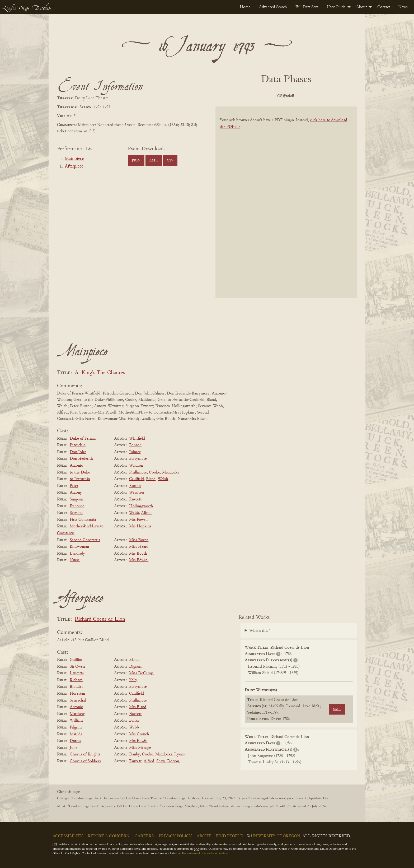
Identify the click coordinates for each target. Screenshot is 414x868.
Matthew (77, 714)
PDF (241, 96)
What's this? (260, 631)
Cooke (154, 472)
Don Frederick (81, 459)
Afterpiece (74, 166)
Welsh (163, 479)
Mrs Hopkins (140, 526)
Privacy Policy (175, 836)
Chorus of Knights (85, 754)
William (76, 721)
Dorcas (75, 741)
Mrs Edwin (138, 741)
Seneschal (78, 700)
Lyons (180, 754)
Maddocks (171, 472)
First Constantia (83, 520)
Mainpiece (74, 159)
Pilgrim (76, 727)
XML (154, 161)
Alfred (146, 513)
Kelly (133, 680)
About (361, 7)
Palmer (135, 452)
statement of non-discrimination (207, 853)
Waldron (136, 466)
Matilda (76, 734)
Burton (135, 486)
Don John (78, 452)
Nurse (75, 560)
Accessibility (68, 836)
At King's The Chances (100, 373)
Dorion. (174, 761)
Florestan (77, 694)
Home (245, 7)
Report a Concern (109, 836)
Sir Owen (77, 667)
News (403, 7)
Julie (74, 748)
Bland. (134, 660)
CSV (170, 161)
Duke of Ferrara (83, 439)
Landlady (77, 554)
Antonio (76, 466)
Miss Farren (139, 540)
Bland (151, 479)
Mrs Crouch (139, 734)
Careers (144, 836)
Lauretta (77, 673)
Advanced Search (273, 7)
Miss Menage (140, 748)
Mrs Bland (138, 707)
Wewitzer (137, 493)
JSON (136, 161)
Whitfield (137, 439)
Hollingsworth (141, 506)
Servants (76, 513)
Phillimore (138, 472)
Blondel (76, 687)
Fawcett (135, 499)
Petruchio (78, 445)
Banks (134, 721)
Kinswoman (79, 547)
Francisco (77, 506)
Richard (76, 680)
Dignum (136, 667)
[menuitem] (245, 7)
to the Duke (80, 472)
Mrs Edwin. (139, 560)
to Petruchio (80, 479)
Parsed (328, 96)
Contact (384, 7)
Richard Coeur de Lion (100, 619)
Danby (135, 754)
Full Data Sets (307, 7)
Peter (74, 486)
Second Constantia (85, 540)
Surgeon (76, 499)
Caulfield (137, 479)
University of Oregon (276, 836)
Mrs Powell (138, 520)
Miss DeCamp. (142, 673)
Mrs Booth (138, 554)
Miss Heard (139, 547)
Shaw (161, 761)
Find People (229, 836)
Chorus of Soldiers (85, 761)
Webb (134, 513)
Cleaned (300, 96)
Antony (76, 493)
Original (270, 96)
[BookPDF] (286, 209)
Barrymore (138, 459)
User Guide (336, 7)
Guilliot (76, 660)
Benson (135, 445)
